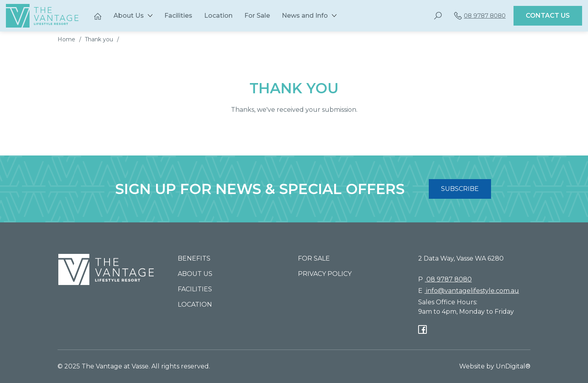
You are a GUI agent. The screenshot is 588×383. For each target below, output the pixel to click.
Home (66, 39)
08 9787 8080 (480, 16)
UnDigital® (513, 366)
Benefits (194, 258)
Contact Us (548, 16)
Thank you (99, 39)
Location (218, 16)
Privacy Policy (325, 274)
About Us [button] (129, 16)
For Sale (257, 16)
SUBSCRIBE (460, 189)
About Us (195, 274)
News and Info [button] (305, 16)
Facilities (178, 16)
